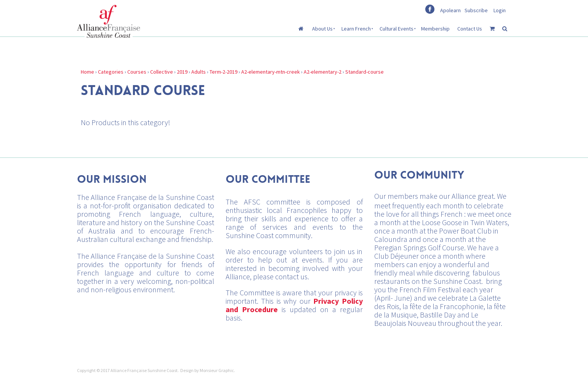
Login (500, 10)
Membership (435, 29)
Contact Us (470, 29)
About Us (322, 29)
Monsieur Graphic (217, 370)
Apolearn (450, 10)
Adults (199, 72)
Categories (111, 72)
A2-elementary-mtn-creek (271, 72)
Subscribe (476, 10)
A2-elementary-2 (323, 72)
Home (87, 72)
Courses (137, 72)
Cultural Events (397, 29)
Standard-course (364, 72)
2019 (182, 72)
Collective (162, 72)
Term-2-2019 (224, 72)
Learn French (356, 29)
